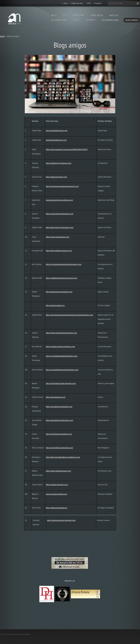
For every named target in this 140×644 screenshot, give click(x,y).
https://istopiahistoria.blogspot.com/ (59, 420)
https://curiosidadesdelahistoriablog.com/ (62, 356)
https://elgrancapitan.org (55, 306)
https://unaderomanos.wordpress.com (60, 347)
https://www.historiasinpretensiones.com (61, 333)
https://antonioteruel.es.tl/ (56, 397)
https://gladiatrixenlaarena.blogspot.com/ (61, 278)
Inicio (54, 15)
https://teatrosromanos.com (56, 177)
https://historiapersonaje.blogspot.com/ (61, 384)
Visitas (76, 20)
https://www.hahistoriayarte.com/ (58, 471)
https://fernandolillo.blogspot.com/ (59, 251)
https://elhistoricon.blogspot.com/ (59, 163)
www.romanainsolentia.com (56, 494)
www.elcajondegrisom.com (56, 140)
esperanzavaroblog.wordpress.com (59, 200)
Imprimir (98, 3)
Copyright (91, 20)
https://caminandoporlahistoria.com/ (60, 214)
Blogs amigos (132, 20)
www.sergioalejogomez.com (57, 131)
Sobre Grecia (97, 15)
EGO (65, 15)
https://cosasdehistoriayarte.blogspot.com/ (62, 370)
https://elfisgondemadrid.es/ (57, 508)
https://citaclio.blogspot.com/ (57, 485)
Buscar (137, 3)
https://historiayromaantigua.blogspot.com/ (62, 186)
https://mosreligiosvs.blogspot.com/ (59, 448)
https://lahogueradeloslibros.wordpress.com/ (63, 457)
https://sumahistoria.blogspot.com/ (59, 407)
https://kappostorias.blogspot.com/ (59, 292)
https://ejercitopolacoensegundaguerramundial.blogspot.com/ (69, 315)
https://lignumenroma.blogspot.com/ (60, 228)
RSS (89, 3)
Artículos (114, 15)
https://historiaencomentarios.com (59, 434)
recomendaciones (111, 20)
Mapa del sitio (77, 3)
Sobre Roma (79, 15)
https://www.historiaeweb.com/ (58, 237)
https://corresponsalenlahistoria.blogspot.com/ (64, 264)
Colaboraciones (59, 20)
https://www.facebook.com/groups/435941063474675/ (67, 150)
